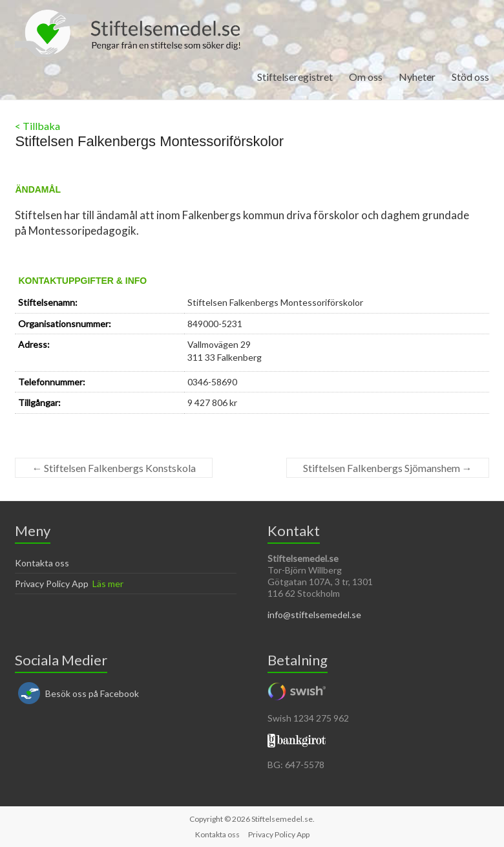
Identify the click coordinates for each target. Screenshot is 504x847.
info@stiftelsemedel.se (314, 615)
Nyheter (417, 77)
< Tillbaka (37, 126)
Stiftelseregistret (295, 77)
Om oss (366, 77)
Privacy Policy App (52, 584)
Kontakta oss (42, 563)
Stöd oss (470, 77)
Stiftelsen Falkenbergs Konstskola (114, 468)
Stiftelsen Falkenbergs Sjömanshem (388, 468)
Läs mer (108, 584)
